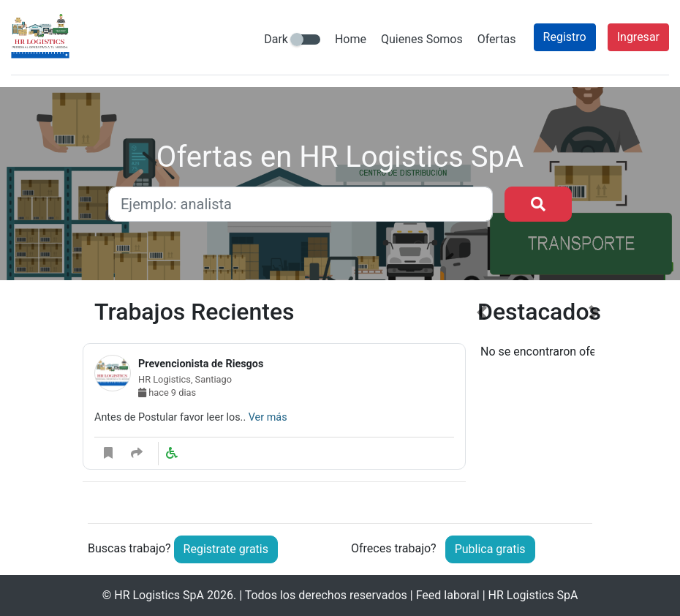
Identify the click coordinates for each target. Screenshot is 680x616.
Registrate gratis (226, 549)
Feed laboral (448, 595)
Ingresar (638, 37)
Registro (565, 37)
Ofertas (497, 39)
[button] (481, 399)
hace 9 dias (167, 392)
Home (351, 39)
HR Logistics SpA (159, 595)
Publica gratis (490, 549)
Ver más (268, 417)
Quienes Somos (422, 39)
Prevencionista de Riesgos (201, 364)
